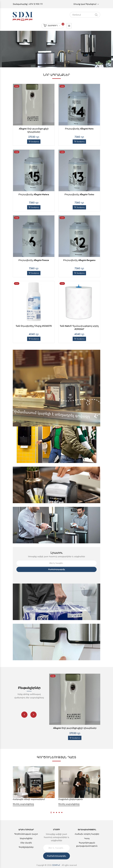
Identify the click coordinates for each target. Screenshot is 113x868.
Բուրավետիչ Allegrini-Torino (79, 194)
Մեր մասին (26, 837)
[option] (56, 49)
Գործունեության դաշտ (26, 828)
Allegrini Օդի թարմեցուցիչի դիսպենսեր (34, 130)
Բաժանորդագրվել (57, 563)
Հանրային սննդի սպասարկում (29, 793)
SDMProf (56, 859)
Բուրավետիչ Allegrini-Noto (79, 129)
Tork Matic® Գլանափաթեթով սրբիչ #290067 (79, 321)
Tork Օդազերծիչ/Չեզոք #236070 (34, 320)
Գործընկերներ (26, 841)
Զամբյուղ (54, 26)
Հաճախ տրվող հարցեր (87, 828)
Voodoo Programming (62, 863)
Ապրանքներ (26, 832)
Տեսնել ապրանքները (23, 798)
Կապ (87, 832)
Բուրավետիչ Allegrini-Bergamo (79, 257)
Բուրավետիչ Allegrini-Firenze (34, 257)
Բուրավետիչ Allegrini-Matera (34, 194)
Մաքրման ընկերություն (70, 793)
